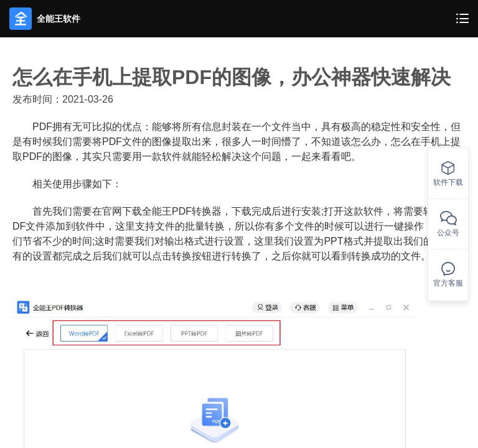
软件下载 (448, 174)
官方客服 (448, 275)
